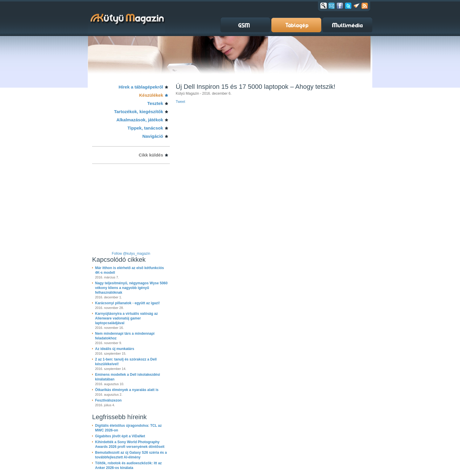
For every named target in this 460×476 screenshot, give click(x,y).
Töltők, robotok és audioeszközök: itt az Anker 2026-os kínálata (128, 465)
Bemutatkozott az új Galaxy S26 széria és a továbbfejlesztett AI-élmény (131, 455)
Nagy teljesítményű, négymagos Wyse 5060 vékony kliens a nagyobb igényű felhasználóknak (131, 288)
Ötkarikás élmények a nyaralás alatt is (127, 390)
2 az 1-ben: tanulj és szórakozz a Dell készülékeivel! (126, 362)
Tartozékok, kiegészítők (139, 112)
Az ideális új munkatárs (115, 349)
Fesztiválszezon (108, 400)
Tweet (180, 102)
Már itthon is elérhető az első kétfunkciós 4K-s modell (130, 270)
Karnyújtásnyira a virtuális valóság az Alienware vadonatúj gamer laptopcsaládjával (126, 318)
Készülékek (151, 95)
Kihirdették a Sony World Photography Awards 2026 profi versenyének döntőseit (130, 444)
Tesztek (155, 103)
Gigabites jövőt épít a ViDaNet (120, 436)
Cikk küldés (151, 155)
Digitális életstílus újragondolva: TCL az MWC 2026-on (128, 428)
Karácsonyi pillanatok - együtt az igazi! (127, 303)
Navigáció (153, 136)
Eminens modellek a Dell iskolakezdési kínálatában (127, 377)
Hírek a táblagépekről (141, 87)
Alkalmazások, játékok (140, 120)
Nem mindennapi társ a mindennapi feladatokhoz (125, 336)
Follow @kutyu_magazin (131, 254)
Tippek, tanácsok (145, 128)
